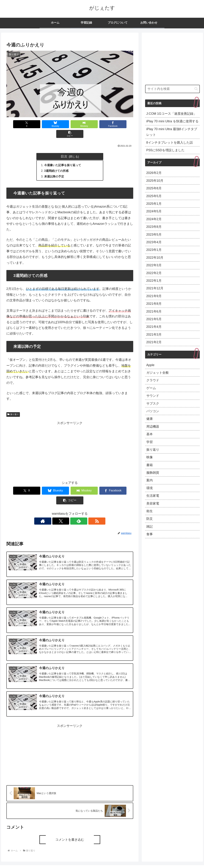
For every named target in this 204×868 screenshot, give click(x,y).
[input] (173, 89)
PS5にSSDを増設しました (165, 150)
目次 (64, 147)
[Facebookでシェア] (95, 124)
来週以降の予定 (54, 167)
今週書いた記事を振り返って (63, 155)
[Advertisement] (70, 441)
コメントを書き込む (70, 822)
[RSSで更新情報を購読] (82, 502)
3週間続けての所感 (56, 161)
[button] (121, 124)
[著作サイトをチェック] (57, 502)
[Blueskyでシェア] (44, 124)
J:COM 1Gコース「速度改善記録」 (171, 114)
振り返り (13, 405)
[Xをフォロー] (66, 502)
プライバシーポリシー (188, 857)
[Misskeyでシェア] (70, 124)
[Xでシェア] (18, 124)
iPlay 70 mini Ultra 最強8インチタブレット (172, 132)
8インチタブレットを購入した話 (170, 143)
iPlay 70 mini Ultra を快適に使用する (172, 121)
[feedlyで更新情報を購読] (74, 502)
